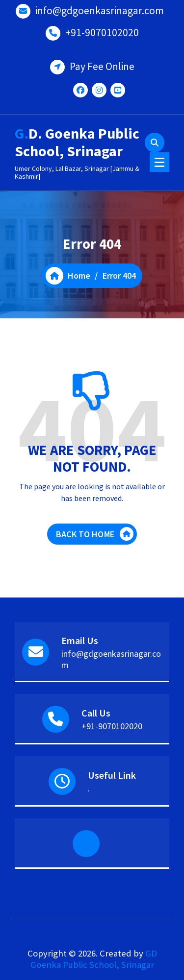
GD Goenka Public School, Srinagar (94, 959)
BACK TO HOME (95, 534)
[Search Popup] (155, 143)
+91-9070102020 (102, 33)
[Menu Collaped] (159, 162)
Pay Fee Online (102, 66)
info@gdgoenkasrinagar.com (100, 11)
